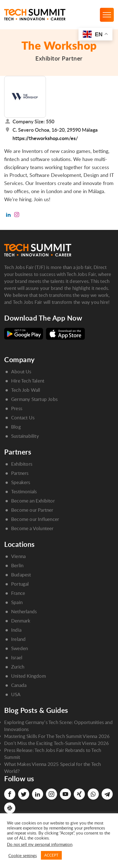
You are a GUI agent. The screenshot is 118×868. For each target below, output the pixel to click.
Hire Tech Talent (28, 381)
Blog (16, 427)
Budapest (21, 575)
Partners (20, 473)
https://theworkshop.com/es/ (45, 138)
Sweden (19, 648)
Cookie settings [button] (23, 855)
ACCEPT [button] (51, 855)
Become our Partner (32, 510)
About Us (21, 372)
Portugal (20, 584)
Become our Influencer (35, 519)
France (18, 593)
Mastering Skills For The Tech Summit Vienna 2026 (57, 736)
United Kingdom (29, 676)
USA (16, 694)
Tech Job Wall (26, 390)
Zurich (18, 667)
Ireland (18, 639)
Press (17, 408)
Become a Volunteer (32, 528)
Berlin (17, 565)
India (16, 630)
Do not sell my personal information (40, 844)
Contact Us (23, 418)
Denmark (21, 621)
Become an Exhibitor (33, 501)
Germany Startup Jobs (34, 399)
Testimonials (24, 491)
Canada (19, 685)
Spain (17, 602)
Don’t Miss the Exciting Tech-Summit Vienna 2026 (56, 743)
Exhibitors (22, 464)
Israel (17, 657)
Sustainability (25, 436)
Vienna (18, 556)
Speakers (21, 482)
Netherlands (24, 611)
